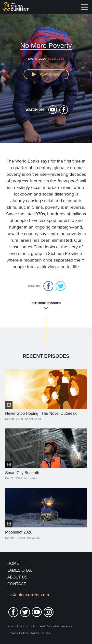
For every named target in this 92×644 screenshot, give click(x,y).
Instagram (49, 612)
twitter (61, 286)
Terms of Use (41, 633)
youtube (53, 110)
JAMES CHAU (20, 570)
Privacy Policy (18, 633)
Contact (17, 584)
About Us (17, 577)
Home (13, 563)
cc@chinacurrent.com (28, 595)
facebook (64, 110)
